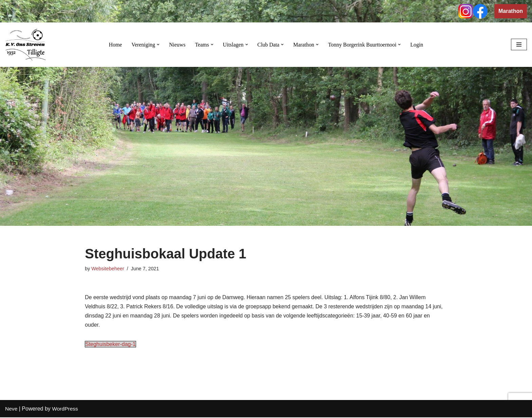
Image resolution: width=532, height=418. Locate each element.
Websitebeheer (108, 269)
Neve (11, 409)
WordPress (66, 409)
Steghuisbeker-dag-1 (110, 345)
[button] (157, 44)
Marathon (511, 11)
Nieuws (177, 45)
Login (418, 45)
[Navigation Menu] (519, 44)
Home (115, 45)
